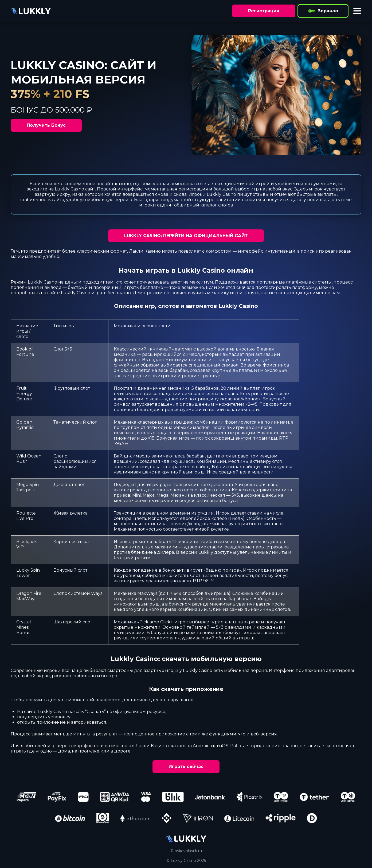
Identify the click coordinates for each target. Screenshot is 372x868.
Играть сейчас (186, 767)
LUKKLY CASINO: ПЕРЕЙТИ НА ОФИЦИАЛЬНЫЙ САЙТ (186, 236)
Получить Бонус (46, 125)
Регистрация (264, 11)
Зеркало (323, 11)
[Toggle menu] (357, 11)
